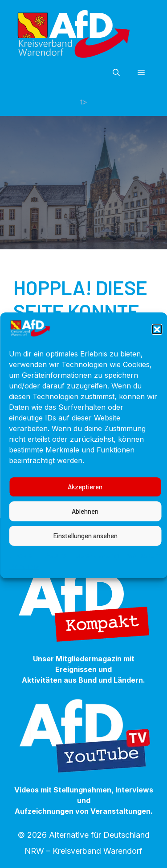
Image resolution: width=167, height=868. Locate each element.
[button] (157, 348)
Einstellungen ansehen (85, 554)
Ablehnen (85, 530)
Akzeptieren (85, 505)
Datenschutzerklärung (81, 574)
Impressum (142, 574)
